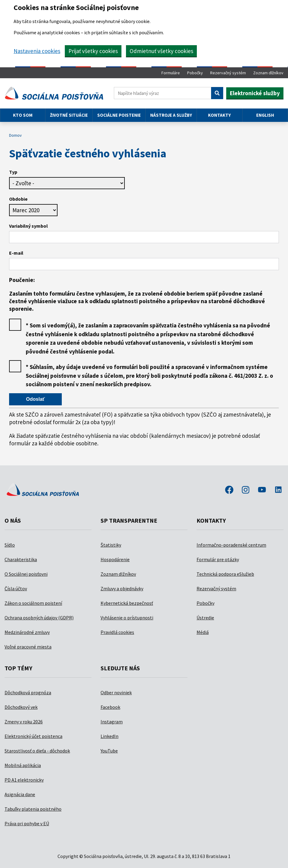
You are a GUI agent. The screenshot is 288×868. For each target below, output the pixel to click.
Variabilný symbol (28, 226)
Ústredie (205, 618)
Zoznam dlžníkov (268, 73)
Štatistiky (111, 545)
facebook (229, 490)
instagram (246, 490)
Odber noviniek (116, 692)
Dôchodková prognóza (28, 692)
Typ (13, 172)
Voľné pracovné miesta (28, 647)
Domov (15, 135)
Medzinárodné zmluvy (27, 632)
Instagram (112, 722)
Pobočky (195, 73)
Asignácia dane (20, 794)
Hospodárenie (115, 559)
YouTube (109, 751)
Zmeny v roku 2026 (24, 722)
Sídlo (10, 545)
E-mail (16, 253)
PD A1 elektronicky (24, 780)
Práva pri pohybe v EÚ (27, 823)
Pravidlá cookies (117, 632)
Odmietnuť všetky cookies (161, 51)
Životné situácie (69, 115)
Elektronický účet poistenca (33, 736)
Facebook (110, 707)
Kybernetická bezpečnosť (127, 603)
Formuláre (171, 73)
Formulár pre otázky (218, 559)
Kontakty (219, 115)
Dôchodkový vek (21, 707)
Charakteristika (21, 559)
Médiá (203, 632)
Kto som (23, 115)
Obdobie (18, 199)
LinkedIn (109, 736)
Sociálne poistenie (119, 115)
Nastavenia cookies (37, 51)
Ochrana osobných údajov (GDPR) (39, 618)
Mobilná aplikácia (23, 765)
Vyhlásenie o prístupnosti (127, 618)
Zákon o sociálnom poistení (33, 603)
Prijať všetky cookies (93, 51)
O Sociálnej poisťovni (26, 574)
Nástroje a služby (171, 115)
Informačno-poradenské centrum (231, 545)
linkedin (278, 490)
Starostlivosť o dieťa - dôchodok (37, 751)
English (265, 115)
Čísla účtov (16, 588)
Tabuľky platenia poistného (33, 809)
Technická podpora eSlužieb (225, 574)
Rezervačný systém (228, 73)
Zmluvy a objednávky (122, 588)
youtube (262, 490)
